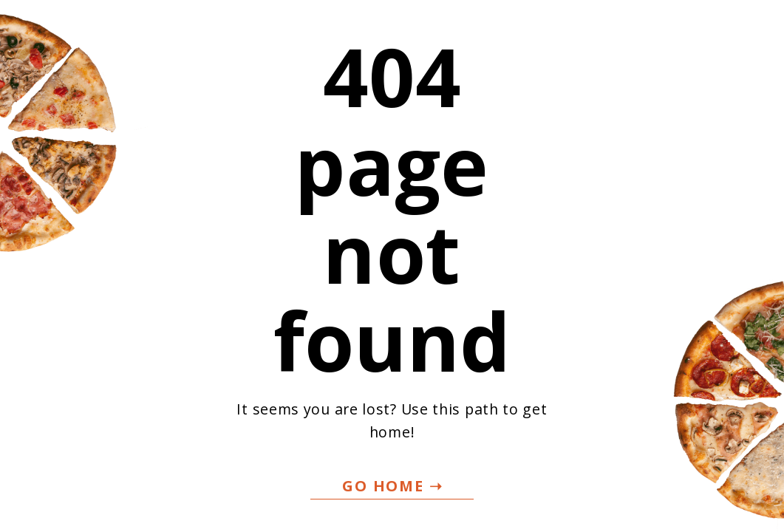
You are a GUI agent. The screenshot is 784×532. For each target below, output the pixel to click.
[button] (392, 487)
